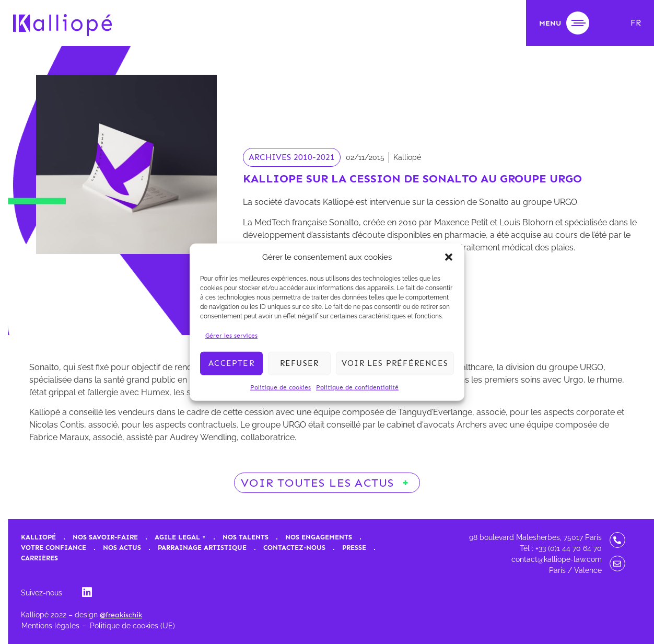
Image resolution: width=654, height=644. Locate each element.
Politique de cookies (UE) (132, 626)
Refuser (299, 363)
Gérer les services (231, 335)
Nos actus (122, 548)
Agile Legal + (180, 537)
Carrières (39, 558)
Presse (354, 548)
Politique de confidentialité (357, 387)
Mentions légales (50, 626)
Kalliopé (38, 537)
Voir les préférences (395, 363)
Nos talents (246, 537)
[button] (449, 257)
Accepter (231, 363)
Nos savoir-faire (105, 537)
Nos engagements (319, 537)
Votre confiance (54, 548)
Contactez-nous (294, 548)
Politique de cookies (281, 387)
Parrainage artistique (202, 548)
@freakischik (121, 615)
